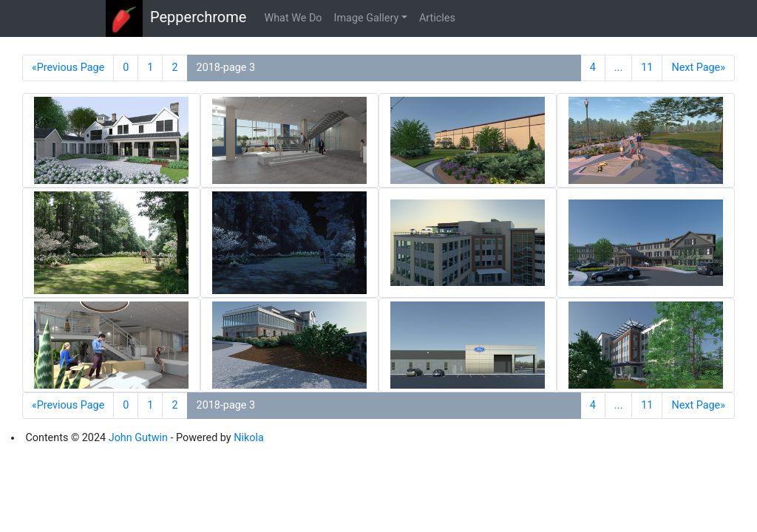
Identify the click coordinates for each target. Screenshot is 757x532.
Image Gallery (367, 18)
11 (647, 68)
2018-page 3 (226, 68)
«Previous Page (68, 68)
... (618, 68)
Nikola (249, 438)
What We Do (293, 18)
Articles (437, 18)
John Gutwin (138, 438)
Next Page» (698, 68)
